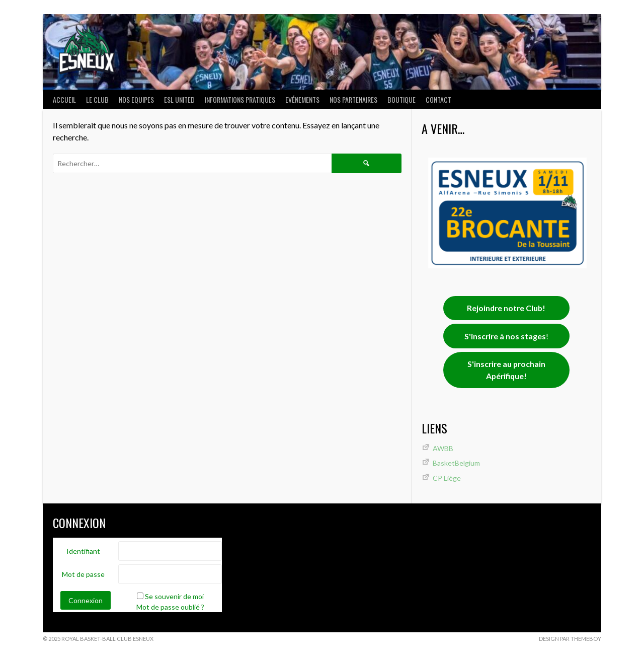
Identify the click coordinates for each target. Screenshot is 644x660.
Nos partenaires (353, 99)
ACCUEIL (64, 99)
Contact (438, 99)
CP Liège (447, 478)
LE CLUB (97, 99)
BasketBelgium (456, 463)
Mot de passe (83, 574)
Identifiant (83, 551)
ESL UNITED (179, 99)
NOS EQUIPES (136, 99)
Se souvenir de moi (174, 596)
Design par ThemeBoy (570, 639)
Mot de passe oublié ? (170, 607)
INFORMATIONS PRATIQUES (240, 99)
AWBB (443, 448)
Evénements (302, 99)
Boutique (401, 99)
